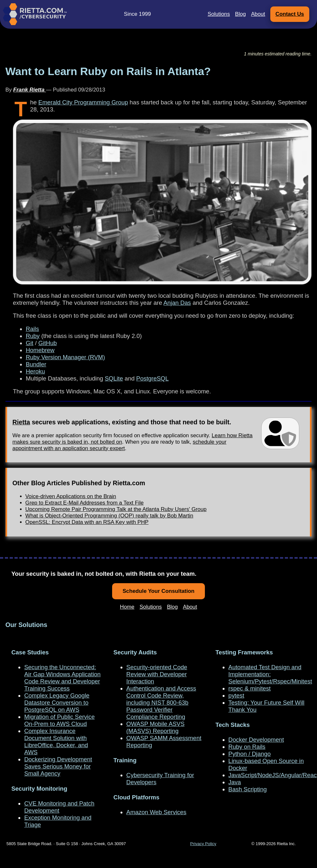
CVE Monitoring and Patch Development (59, 807)
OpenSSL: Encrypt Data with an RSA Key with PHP (87, 522)
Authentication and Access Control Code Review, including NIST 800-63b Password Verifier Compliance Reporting (161, 703)
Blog (241, 14)
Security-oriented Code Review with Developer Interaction (157, 674)
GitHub (48, 343)
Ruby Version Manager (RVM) (65, 357)
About (258, 14)
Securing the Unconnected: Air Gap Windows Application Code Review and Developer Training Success (62, 678)
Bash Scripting (248, 789)
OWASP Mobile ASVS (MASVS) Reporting (155, 727)
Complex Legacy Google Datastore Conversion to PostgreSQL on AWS (57, 703)
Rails (32, 329)
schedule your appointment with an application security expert (120, 445)
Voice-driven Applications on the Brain (71, 496)
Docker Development (256, 740)
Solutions (219, 14)
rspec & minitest (250, 688)
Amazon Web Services (156, 812)
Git (30, 343)
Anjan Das (177, 303)
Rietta (21, 422)
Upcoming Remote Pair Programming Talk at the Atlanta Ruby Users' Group (116, 509)
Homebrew (40, 350)
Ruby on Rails (247, 747)
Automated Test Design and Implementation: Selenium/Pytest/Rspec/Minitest (270, 674)
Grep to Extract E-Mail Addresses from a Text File (85, 503)
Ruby (33, 336)
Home (127, 607)
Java (235, 782)
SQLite (114, 378)
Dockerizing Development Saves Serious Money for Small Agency (58, 766)
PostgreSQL (153, 378)
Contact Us (290, 14)
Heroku (35, 371)
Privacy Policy (203, 844)
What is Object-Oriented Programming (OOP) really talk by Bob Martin (109, 516)
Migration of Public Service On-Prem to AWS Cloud (59, 720)
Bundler (36, 364)
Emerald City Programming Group (83, 102)
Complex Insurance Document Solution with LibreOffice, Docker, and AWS (56, 742)
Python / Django (250, 754)
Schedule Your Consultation (158, 591)
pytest (236, 695)
